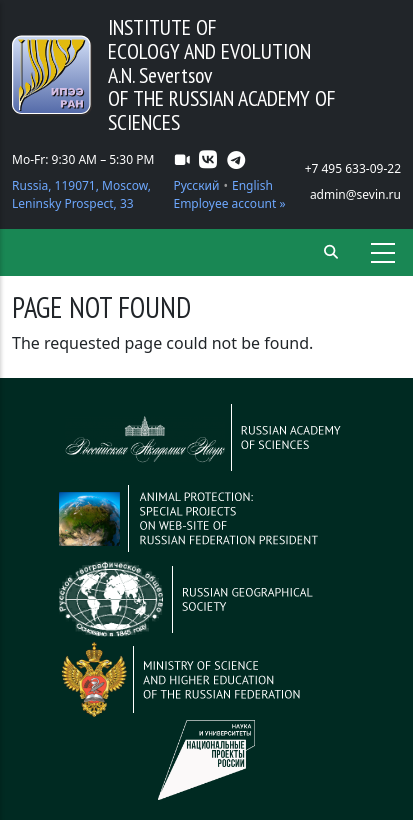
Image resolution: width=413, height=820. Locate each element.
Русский (196, 185)
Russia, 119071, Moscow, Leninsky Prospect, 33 (81, 194)
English (252, 185)
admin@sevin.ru (355, 194)
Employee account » (229, 203)
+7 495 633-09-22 (353, 168)
